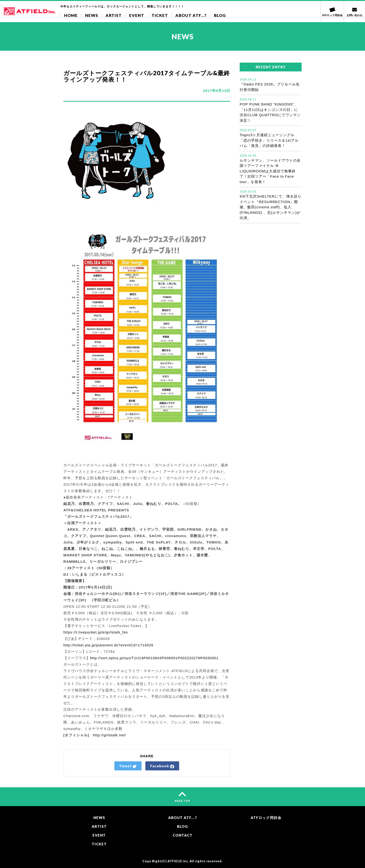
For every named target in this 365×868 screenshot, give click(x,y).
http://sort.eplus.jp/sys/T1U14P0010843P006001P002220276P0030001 (154, 658)
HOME (71, 15)
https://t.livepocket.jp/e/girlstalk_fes (96, 632)
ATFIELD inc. (178, 861)
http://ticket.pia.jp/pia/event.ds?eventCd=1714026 (108, 645)
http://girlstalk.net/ (108, 735)
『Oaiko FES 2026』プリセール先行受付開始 (271, 85)
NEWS (92, 15)
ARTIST (114, 15)
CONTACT (183, 835)
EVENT (137, 15)
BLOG (220, 15)
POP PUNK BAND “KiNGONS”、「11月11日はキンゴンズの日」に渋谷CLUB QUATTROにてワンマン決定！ (271, 110)
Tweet (128, 766)
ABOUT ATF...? (191, 15)
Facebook (162, 766)
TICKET (160, 15)
